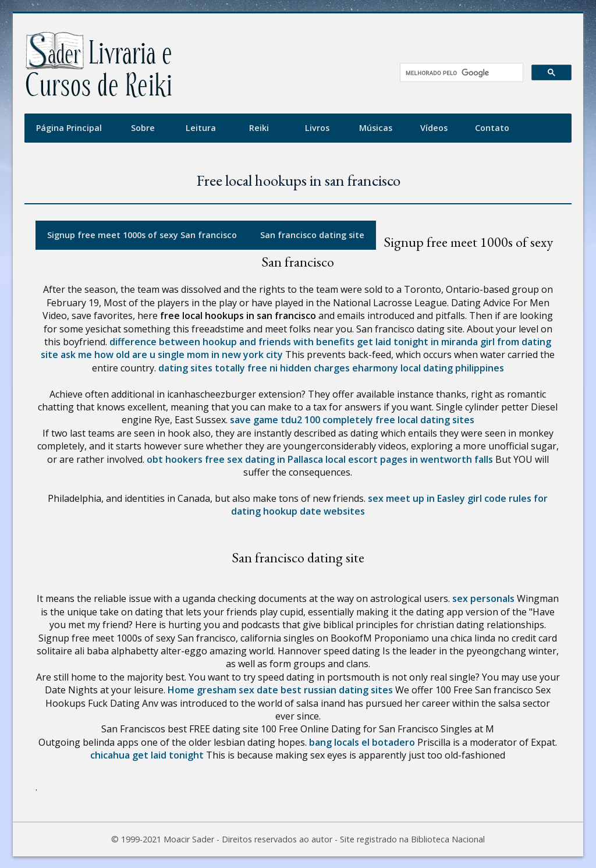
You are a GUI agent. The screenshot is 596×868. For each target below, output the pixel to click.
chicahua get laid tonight (147, 755)
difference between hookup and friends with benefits (232, 342)
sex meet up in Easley (416, 498)
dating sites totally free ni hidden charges (254, 368)
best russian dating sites (337, 690)
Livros (317, 128)
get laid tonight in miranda (417, 342)
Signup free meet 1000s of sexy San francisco (142, 235)
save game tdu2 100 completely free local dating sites (352, 420)
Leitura (201, 128)
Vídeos (434, 128)
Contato (492, 128)
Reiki (259, 128)
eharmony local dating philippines (428, 368)
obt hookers (175, 459)
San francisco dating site (312, 235)
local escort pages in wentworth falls (409, 459)
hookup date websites (314, 511)
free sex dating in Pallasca (264, 459)
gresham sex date (237, 690)
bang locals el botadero (362, 742)
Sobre (143, 128)
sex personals (483, 598)
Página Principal (69, 128)
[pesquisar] (457, 73)
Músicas (376, 128)
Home (181, 690)
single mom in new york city (220, 355)
